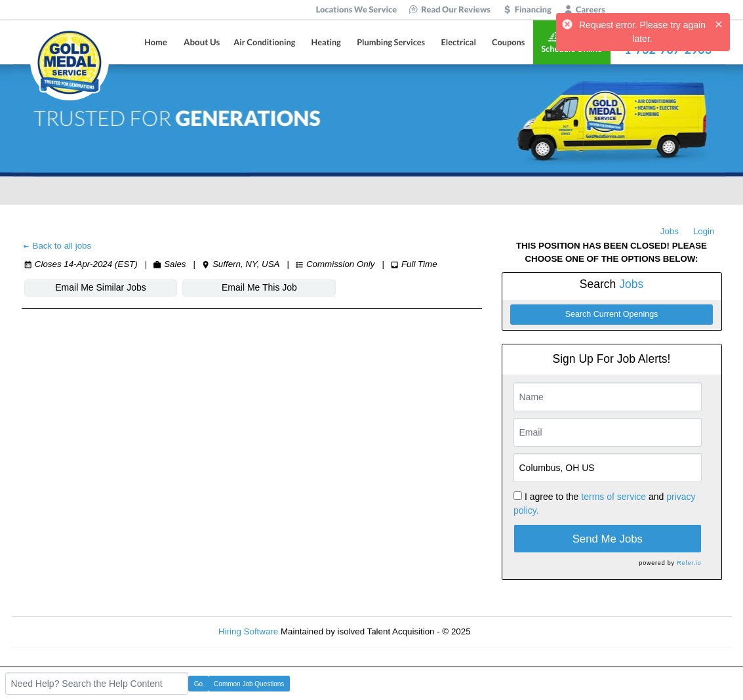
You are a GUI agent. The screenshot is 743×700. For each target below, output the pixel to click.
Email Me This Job (259, 287)
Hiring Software (248, 631)
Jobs (670, 231)
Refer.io (689, 563)
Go (198, 684)
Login (704, 231)
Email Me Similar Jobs (100, 287)
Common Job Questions (249, 684)
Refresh (509, 631)
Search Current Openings (612, 314)
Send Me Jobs (608, 539)
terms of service (613, 497)
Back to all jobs (57, 246)
